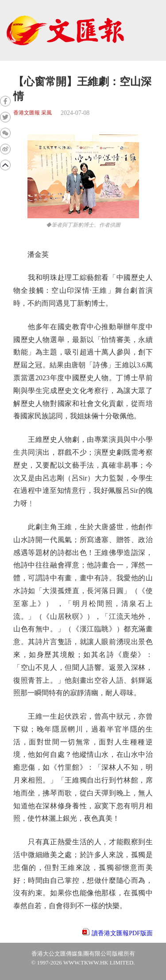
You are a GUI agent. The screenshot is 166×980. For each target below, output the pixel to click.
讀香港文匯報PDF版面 (122, 933)
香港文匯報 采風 (33, 113)
